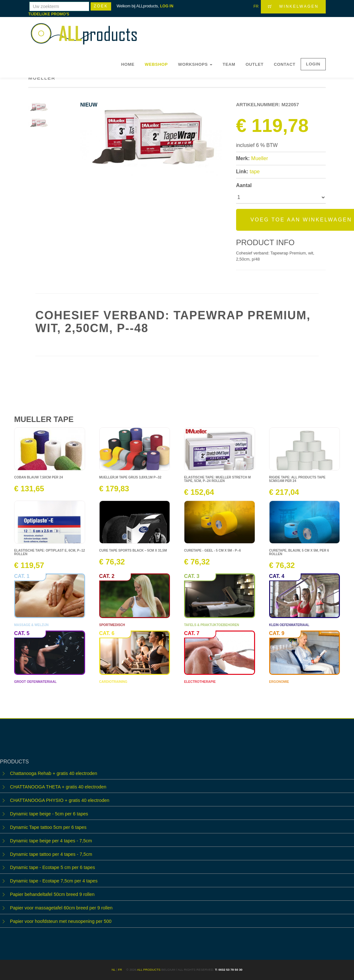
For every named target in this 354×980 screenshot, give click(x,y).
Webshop (156, 64)
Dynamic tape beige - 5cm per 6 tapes (49, 814)
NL (113, 970)
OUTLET (255, 64)
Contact (284, 64)
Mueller (260, 158)
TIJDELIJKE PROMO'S (49, 14)
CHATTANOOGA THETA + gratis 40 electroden (58, 787)
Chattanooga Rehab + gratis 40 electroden (54, 773)
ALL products (149, 970)
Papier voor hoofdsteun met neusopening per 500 (61, 921)
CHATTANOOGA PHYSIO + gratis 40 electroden (60, 800)
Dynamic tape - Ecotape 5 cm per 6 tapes (53, 867)
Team (229, 64)
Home (128, 64)
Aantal (244, 185)
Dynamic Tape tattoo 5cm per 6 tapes (48, 827)
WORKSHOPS (195, 64)
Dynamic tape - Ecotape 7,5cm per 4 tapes (54, 881)
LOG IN (167, 6)
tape (255, 172)
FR (256, 6)
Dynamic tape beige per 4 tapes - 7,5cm (51, 841)
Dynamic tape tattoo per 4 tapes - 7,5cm (51, 854)
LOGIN (313, 64)
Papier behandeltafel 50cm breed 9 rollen (52, 894)
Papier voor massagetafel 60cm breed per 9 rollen (61, 908)
